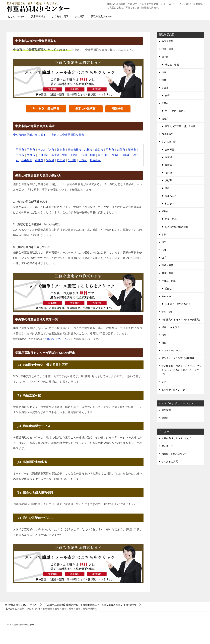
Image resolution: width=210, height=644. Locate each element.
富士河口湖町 (60, 155)
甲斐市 (31, 150)
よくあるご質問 (60, 16)
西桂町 (39, 160)
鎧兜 (164, 242)
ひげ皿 (168, 180)
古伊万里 (170, 150)
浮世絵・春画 (172, 65)
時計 (164, 250)
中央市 (20, 155)
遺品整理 (166, 410)
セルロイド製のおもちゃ (178, 304)
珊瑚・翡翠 (167, 273)
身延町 (116, 155)
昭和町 (75, 155)
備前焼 (168, 173)
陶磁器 (168, 165)
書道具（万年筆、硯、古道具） (181, 126)
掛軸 (164, 80)
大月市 (31, 155)
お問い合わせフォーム (56, 339)
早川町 (72, 160)
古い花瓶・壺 (169, 142)
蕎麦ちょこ (171, 196)
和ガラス (170, 204)
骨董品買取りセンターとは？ (177, 438)
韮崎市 (132, 150)
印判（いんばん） (171, 327)
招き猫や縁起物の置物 (177, 227)
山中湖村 (27, 160)
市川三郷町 (89, 155)
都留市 (121, 150)
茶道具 (165, 119)
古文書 (165, 88)
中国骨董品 (167, 41)
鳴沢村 (50, 160)
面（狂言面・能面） (175, 111)
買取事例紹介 (38, 16)
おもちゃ (166, 296)
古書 (167, 95)
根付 (164, 343)
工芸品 (165, 103)
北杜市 (89, 150)
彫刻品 (165, 211)
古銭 (164, 235)
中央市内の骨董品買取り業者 (67, 135)
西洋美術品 (167, 134)
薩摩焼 (168, 157)
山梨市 (99, 150)
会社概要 (80, 16)
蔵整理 (165, 418)
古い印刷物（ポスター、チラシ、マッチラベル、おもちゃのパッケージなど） (181, 370)
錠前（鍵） (167, 312)
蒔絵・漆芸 (167, 265)
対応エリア (167, 446)
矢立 (164, 382)
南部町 (127, 155)
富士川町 (104, 155)
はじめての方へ (16, 16)
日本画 (165, 57)
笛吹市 (61, 150)
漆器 (167, 188)
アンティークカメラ (172, 350)
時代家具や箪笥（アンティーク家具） (181, 319)
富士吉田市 (75, 150)
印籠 (164, 335)
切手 (164, 258)
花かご (168, 289)
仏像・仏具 (171, 219)
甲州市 (111, 150)
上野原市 (43, 155)
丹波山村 (95, 160)
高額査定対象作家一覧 (173, 390)
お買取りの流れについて (174, 454)
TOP (23, 605)
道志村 (61, 160)
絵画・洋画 (167, 49)
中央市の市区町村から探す (30, 135)
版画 (164, 72)
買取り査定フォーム (102, 16)
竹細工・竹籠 (169, 281)
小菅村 (83, 160)
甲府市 (20, 150)
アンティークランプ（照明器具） (179, 358)
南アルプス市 (46, 150)
